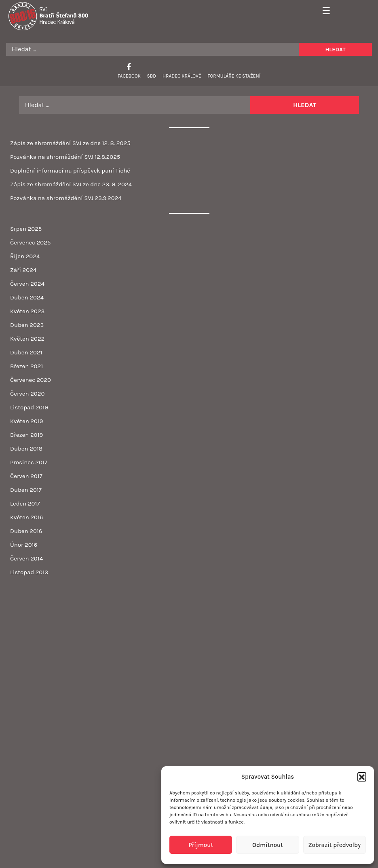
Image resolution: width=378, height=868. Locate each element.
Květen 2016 (26, 517)
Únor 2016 (24, 545)
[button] (362, 777)
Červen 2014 (26, 558)
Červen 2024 (27, 284)
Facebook (129, 76)
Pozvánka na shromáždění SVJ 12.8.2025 (65, 157)
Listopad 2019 (29, 407)
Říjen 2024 (25, 256)
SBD (152, 76)
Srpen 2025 (26, 229)
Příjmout (201, 845)
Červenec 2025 (30, 242)
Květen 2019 (27, 421)
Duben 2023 (27, 325)
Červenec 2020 (31, 380)
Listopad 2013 (29, 572)
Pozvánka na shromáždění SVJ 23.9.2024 (66, 198)
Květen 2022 (27, 339)
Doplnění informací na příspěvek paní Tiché (70, 171)
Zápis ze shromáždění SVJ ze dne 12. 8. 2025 (70, 143)
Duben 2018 (26, 449)
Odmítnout (268, 845)
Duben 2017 (26, 490)
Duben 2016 (26, 531)
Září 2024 (23, 270)
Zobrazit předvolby (334, 845)
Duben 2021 (26, 352)
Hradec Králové (182, 76)
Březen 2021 (26, 366)
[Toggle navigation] (323, 11)
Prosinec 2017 (29, 462)
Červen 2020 (27, 394)
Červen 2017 (26, 476)
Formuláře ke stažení (234, 76)
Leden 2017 (25, 504)
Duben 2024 (27, 297)
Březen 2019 (26, 435)
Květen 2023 (27, 311)
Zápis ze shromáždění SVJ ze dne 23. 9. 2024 (71, 184)
